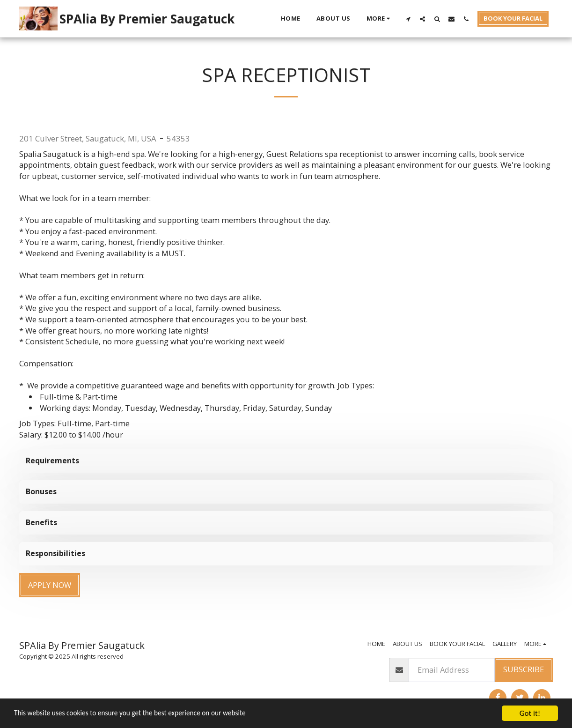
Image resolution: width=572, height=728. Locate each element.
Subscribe (524, 669)
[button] (408, 19)
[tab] (286, 461)
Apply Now (50, 585)
